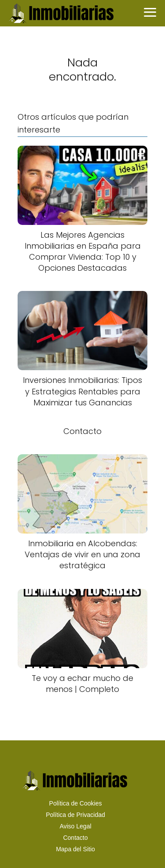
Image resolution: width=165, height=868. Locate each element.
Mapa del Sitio (75, 849)
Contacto (75, 838)
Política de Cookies (76, 803)
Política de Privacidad (75, 815)
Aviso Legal (75, 826)
